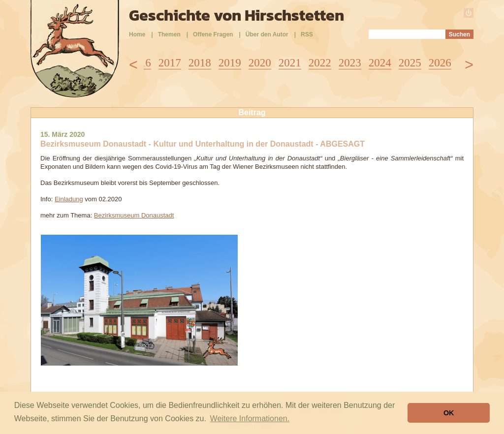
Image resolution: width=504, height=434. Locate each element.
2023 (350, 63)
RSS (307, 34)
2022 (320, 63)
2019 (230, 63)
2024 (380, 63)
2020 (260, 63)
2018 (200, 63)
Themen (169, 34)
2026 (440, 63)
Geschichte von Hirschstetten (236, 15)
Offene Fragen (213, 34)
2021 (290, 63)
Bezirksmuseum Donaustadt (134, 215)
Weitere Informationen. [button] (250, 418)
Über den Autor (267, 34)
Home (137, 34)
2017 (170, 63)
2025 (410, 63)
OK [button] (449, 413)
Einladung (69, 199)
